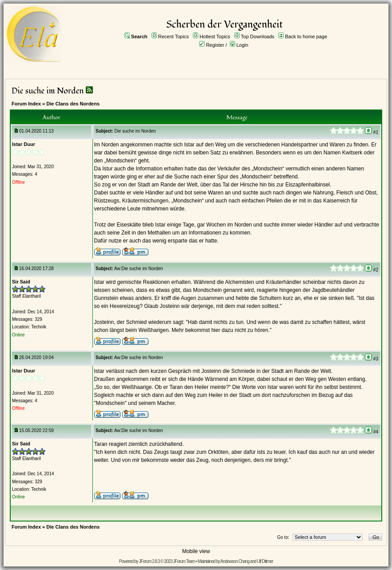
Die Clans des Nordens (73, 104)
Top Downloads (258, 36)
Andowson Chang (235, 561)
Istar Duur (24, 144)
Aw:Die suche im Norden (139, 269)
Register (215, 45)
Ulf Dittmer (265, 561)
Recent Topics (174, 36)
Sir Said (21, 282)
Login (242, 45)
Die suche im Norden (48, 91)
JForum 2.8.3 (149, 561)
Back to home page (306, 36)
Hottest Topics (215, 36)
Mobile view (196, 551)
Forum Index (26, 104)
